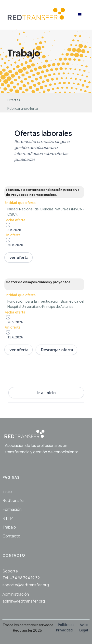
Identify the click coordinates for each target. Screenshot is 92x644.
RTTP (8, 518)
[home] (39, 15)
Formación (12, 509)
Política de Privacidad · (66, 627)
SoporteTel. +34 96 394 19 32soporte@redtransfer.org (26, 578)
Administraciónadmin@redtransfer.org (24, 598)
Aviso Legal (84, 627)
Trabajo (9, 527)
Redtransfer (14, 500)
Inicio (7, 491)
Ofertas (14, 100)
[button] (80, 15)
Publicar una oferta (23, 108)
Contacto (11, 536)
